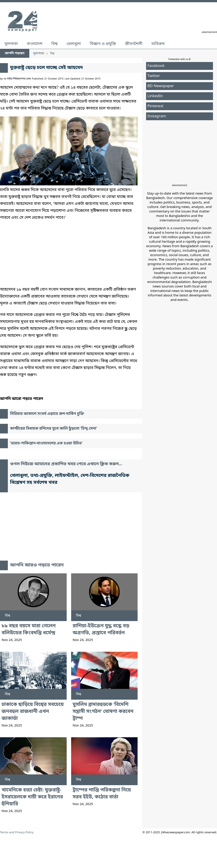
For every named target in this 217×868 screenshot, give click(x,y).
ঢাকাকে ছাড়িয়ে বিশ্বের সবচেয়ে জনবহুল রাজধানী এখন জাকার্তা (33, 712)
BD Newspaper (161, 86)
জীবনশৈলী (134, 44)
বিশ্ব (54, 44)
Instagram (157, 116)
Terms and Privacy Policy (17, 833)
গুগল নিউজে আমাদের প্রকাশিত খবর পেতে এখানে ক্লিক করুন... (66, 464)
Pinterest (155, 106)
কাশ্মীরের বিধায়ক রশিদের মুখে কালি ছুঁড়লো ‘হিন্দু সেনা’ (53, 429)
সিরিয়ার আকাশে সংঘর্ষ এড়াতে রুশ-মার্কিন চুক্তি (47, 414)
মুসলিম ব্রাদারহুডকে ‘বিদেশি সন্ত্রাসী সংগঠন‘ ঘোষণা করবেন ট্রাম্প (103, 712)
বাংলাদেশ (34, 44)
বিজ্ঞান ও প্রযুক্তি (103, 44)
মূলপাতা (11, 44)
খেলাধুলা (74, 44)
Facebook (156, 66)
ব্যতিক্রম (158, 44)
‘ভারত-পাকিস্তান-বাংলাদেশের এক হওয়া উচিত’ (46, 443)
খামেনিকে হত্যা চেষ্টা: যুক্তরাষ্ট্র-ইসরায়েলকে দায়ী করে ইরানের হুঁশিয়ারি (32, 797)
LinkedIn (155, 96)
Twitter (154, 76)
